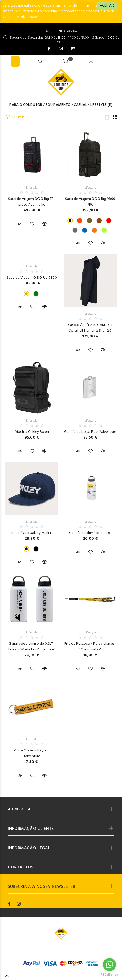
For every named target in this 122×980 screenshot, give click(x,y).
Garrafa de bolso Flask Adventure (90, 432)
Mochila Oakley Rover (32, 432)
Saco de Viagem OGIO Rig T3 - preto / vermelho (32, 202)
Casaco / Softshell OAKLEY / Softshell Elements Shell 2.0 (90, 328)
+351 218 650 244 (64, 31)
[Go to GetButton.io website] (109, 975)
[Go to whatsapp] (109, 965)
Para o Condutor (26, 105)
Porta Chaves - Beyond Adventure (32, 753)
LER (86, 6)
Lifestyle (99, 105)
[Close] (107, 6)
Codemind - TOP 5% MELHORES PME (61, 952)
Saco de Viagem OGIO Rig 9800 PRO (90, 202)
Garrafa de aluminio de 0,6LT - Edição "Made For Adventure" (32, 647)
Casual (80, 105)
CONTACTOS (21, 867)
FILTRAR (18, 117)
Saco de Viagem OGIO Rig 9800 (32, 278)
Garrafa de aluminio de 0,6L (90, 533)
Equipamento (58, 105)
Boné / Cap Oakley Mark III (32, 533)
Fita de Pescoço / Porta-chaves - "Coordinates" (90, 647)
